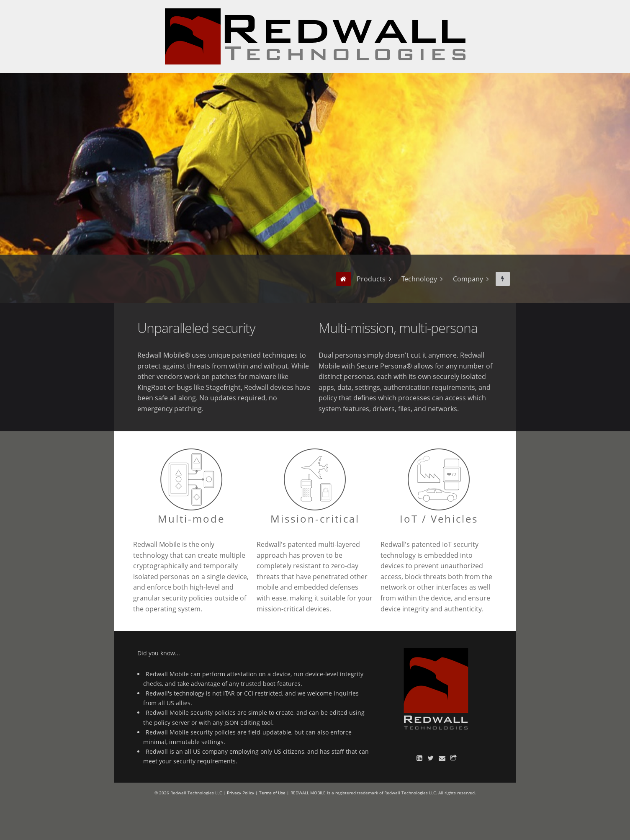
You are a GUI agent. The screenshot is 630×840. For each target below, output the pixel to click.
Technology (419, 279)
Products (371, 279)
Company (468, 279)
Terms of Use (272, 793)
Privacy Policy (240, 793)
